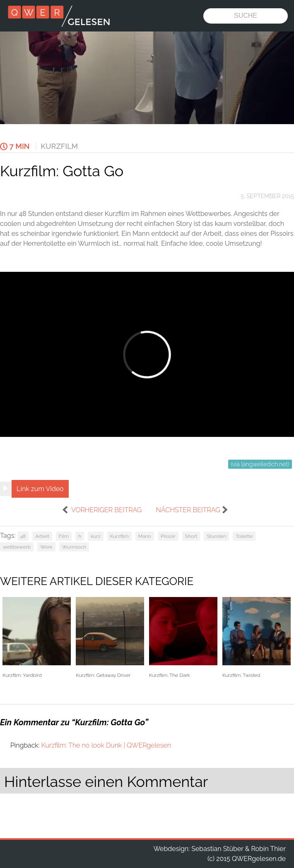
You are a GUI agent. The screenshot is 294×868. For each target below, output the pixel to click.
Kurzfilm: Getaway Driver (110, 638)
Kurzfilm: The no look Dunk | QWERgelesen (106, 745)
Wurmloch (74, 547)
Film (64, 536)
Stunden (216, 536)
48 (23, 536)
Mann (145, 536)
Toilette (244, 536)
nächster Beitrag (188, 510)
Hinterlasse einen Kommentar (106, 782)
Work (46, 547)
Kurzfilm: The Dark (183, 638)
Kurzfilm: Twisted (257, 638)
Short (191, 536)
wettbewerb (17, 547)
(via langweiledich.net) (260, 464)
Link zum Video (40, 489)
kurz (96, 536)
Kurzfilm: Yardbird (37, 638)
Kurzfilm (59, 146)
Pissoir (168, 536)
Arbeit (42, 536)
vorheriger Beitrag (106, 510)
